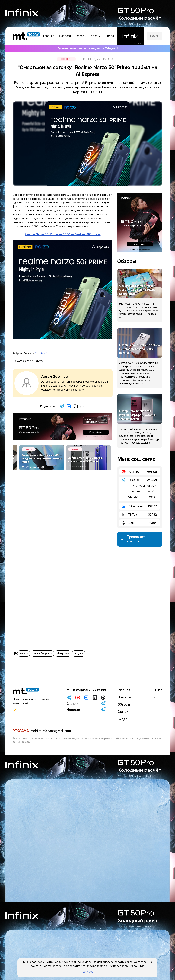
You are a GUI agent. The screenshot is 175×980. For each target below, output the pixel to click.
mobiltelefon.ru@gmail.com (51, 731)
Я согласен (88, 972)
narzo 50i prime (42, 653)
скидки (78, 653)
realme (24, 653)
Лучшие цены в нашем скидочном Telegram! (87, 48)
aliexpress (63, 653)
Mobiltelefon (42, 353)
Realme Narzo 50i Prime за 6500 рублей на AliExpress (63, 234)
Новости (66, 59)
